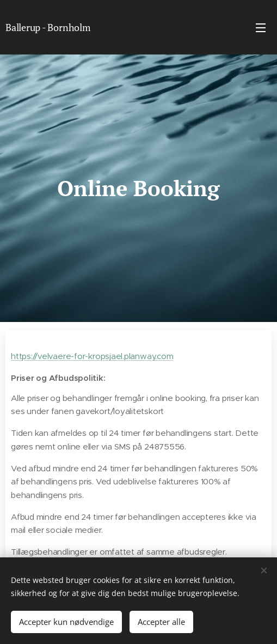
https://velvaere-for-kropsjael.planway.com (92, 356)
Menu (261, 28)
